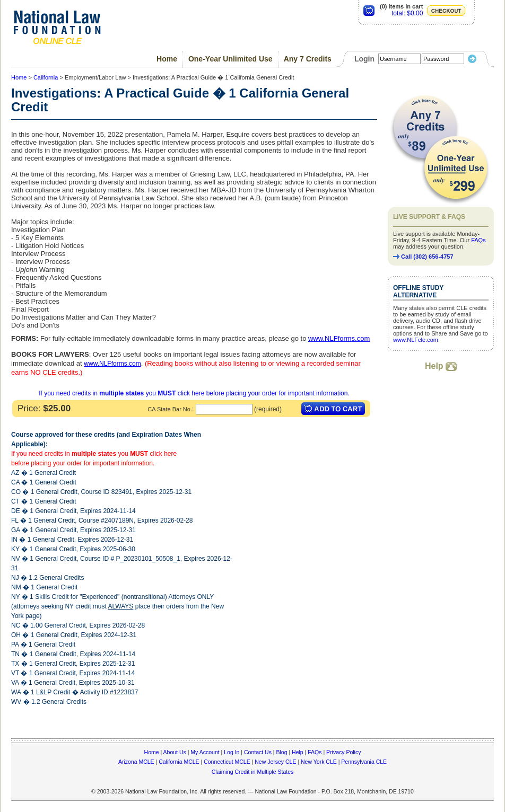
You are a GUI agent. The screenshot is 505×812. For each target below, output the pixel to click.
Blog (281, 752)
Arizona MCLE (136, 762)
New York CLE (319, 762)
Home (167, 59)
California (46, 77)
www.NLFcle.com (416, 340)
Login (364, 59)
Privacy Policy (343, 752)
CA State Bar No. (170, 409)
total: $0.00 (407, 13)
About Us (175, 752)
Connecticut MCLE (227, 762)
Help (441, 366)
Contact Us (258, 752)
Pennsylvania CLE (364, 762)
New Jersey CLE (275, 762)
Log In (232, 752)
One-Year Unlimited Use (230, 59)
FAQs (478, 240)
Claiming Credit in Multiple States (253, 772)
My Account (205, 752)
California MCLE (179, 762)
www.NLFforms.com (112, 364)
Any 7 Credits (308, 59)
